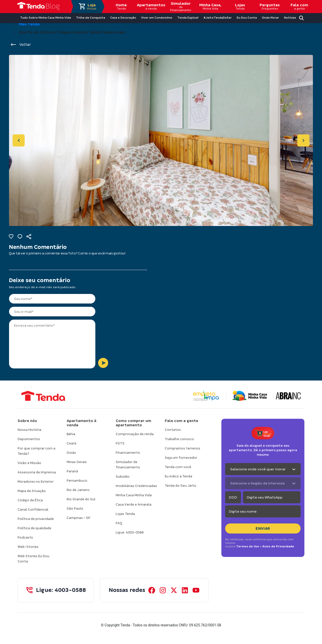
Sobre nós (27, 421)
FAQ (119, 523)
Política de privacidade (36, 519)
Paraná (72, 471)
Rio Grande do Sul (81, 499)
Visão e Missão (29, 463)
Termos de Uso (248, 546)
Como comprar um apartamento (133, 423)
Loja (92, 7)
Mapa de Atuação (32, 491)
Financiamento (128, 453)
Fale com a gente (182, 421)
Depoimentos (29, 439)
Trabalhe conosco (179, 439)
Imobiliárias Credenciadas (136, 486)
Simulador (181, 7)
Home (121, 7)
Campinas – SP (78, 518)
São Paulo (75, 508)
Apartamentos (151, 7)
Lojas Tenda (125, 514)
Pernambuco (77, 481)
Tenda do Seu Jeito (180, 486)
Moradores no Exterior (36, 482)
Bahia (71, 434)
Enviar (263, 528)
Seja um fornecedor (181, 458)
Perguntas (270, 7)
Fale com (299, 7)
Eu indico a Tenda (178, 476)
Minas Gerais (77, 462)
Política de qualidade (34, 528)
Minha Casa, (210, 7)
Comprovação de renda (135, 434)
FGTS (120, 443)
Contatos (173, 430)
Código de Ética (30, 500)
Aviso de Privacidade (278, 546)
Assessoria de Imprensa (37, 472)
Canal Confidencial (33, 509)
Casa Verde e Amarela (134, 504)
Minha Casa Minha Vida (134, 495)
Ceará (71, 443)
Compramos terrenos (183, 448)
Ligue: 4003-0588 (130, 532)
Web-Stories (28, 547)
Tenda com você (178, 467)
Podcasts (25, 537)
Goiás (71, 453)
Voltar (21, 45)
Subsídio (123, 477)
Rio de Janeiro (78, 490)
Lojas (240, 7)
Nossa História (29, 430)
